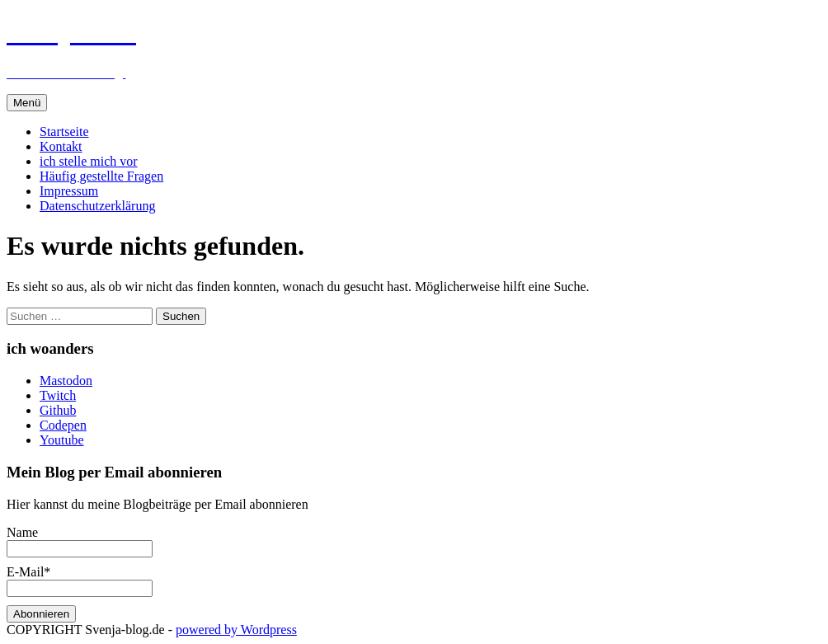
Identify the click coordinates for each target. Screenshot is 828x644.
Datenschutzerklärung (97, 206)
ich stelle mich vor (89, 161)
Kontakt (61, 146)
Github (58, 410)
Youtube (62, 440)
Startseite (64, 132)
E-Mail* (80, 580)
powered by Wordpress (236, 630)
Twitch (58, 395)
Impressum (69, 191)
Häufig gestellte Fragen (101, 176)
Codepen (63, 425)
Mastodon (66, 381)
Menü (27, 103)
